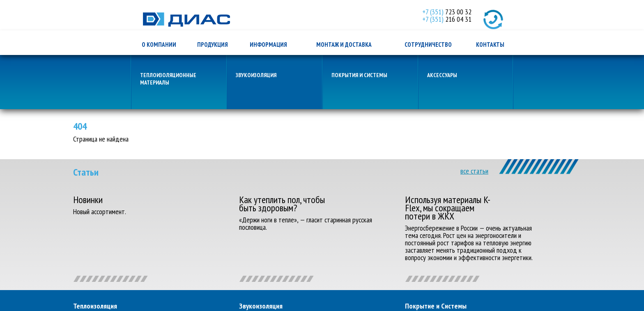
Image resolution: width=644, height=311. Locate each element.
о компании (159, 45)
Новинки (88, 200)
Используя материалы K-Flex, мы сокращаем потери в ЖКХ (448, 208)
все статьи (474, 171)
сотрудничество (428, 45)
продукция (213, 45)
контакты (490, 45)
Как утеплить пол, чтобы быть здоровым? (282, 204)
